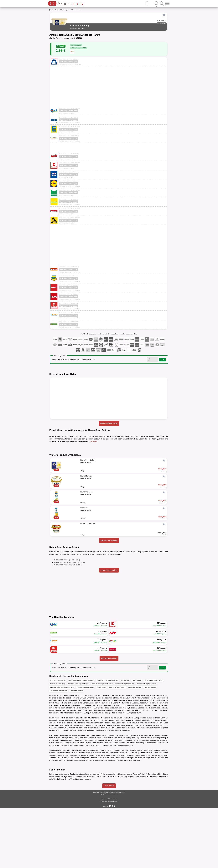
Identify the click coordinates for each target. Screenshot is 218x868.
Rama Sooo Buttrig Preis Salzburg (147, 744)
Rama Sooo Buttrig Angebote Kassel (102, 744)
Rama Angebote (101, 747)
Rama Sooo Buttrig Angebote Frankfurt (78, 744)
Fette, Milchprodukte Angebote (85, 747)
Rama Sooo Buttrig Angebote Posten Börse (62, 747)
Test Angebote (125, 740)
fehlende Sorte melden (109, 630)
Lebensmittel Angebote (76, 751)
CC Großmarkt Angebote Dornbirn (153, 740)
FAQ (106, 861)
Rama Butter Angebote (135, 747)
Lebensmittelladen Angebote (58, 740)
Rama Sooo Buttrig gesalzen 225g (67, 620)
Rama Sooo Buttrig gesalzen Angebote (108, 740)
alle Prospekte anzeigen (109, 423)
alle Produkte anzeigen (109, 600)
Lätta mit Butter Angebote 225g (58, 751)
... (77, 10)
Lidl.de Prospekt (137, 740)
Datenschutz (114, 859)
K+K (51, 788)
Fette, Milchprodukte (57, 10)
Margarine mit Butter (70, 10)
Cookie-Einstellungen (113, 861)
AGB (109, 859)
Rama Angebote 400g (150, 747)
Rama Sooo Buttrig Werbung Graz (125, 744)
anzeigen (94, 441)
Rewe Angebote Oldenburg (57, 744)
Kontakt (102, 861)
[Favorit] (164, 15)
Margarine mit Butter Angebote (117, 747)
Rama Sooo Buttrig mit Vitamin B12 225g (69, 622)
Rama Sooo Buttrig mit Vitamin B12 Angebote (81, 740)
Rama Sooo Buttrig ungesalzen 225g (68, 625)
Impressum (104, 859)
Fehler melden (109, 846)
